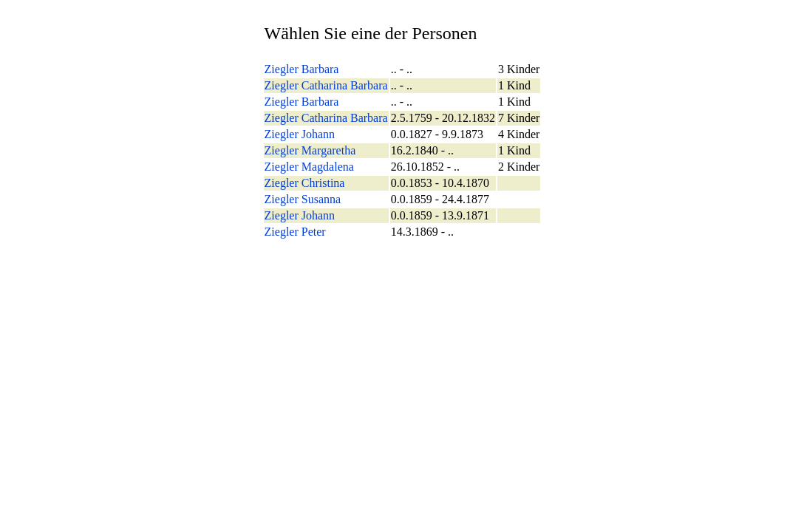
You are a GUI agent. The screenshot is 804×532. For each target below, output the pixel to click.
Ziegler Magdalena (309, 167)
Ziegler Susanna (303, 199)
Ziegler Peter (295, 232)
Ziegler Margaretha (310, 150)
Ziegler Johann (300, 134)
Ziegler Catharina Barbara (326, 85)
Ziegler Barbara (302, 69)
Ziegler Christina (305, 183)
